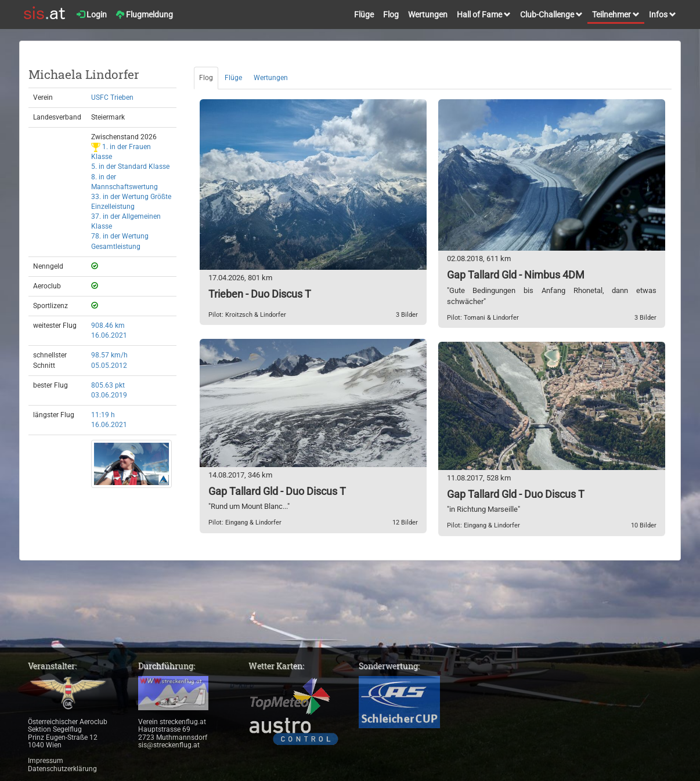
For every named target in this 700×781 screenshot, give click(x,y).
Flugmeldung (145, 15)
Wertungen (428, 15)
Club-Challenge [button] (551, 15)
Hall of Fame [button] (484, 15)
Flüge (364, 15)
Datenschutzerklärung (62, 769)
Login (92, 15)
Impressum (46, 761)
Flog (391, 15)
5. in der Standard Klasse (130, 167)
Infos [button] (663, 15)
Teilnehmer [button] (616, 15)
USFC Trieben (112, 97)
